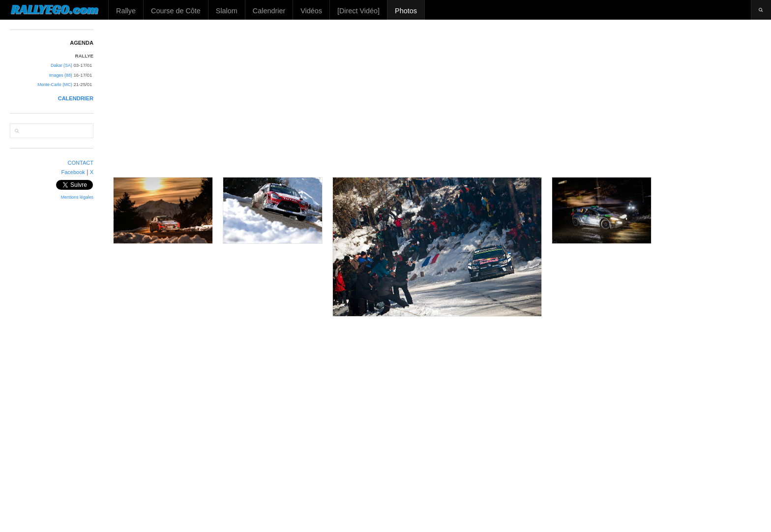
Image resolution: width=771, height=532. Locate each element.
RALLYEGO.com (54, 9)
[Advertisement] (438, 98)
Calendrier (269, 11)
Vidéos (311, 11)
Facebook (73, 172)
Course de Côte (176, 11)
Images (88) (61, 75)
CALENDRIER (76, 98)
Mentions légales (77, 197)
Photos (406, 11)
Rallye (126, 11)
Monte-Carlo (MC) (55, 85)
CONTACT (81, 163)
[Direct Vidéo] (358, 11)
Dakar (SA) (61, 65)
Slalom (227, 11)
